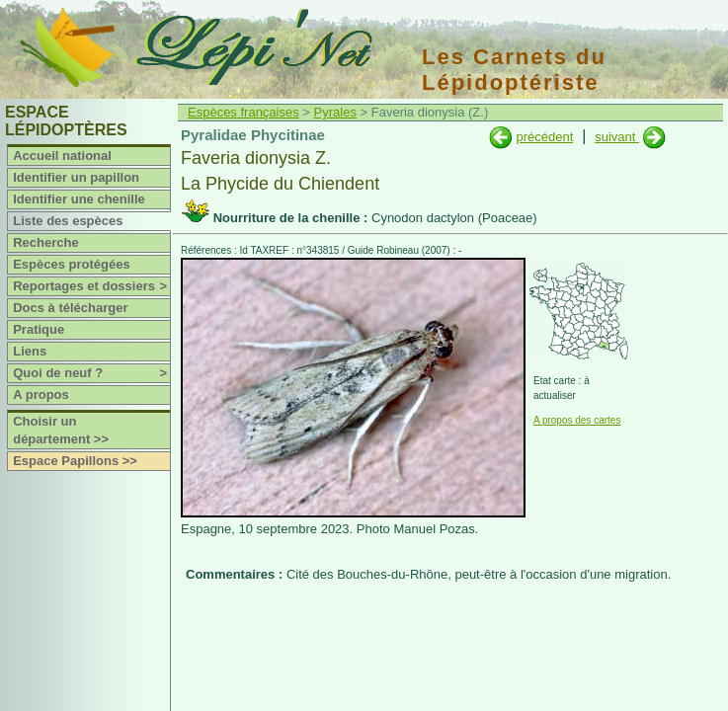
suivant (617, 137)
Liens (30, 351)
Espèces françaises (243, 112)
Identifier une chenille (79, 199)
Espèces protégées (72, 264)
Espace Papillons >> (75, 461)
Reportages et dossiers (91, 286)
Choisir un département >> (61, 430)
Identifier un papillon (76, 177)
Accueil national (62, 156)
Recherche (45, 242)
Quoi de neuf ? (91, 373)
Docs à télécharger (70, 308)
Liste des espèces (68, 221)
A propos (41, 395)
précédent (544, 137)
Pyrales (335, 112)
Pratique (39, 329)
